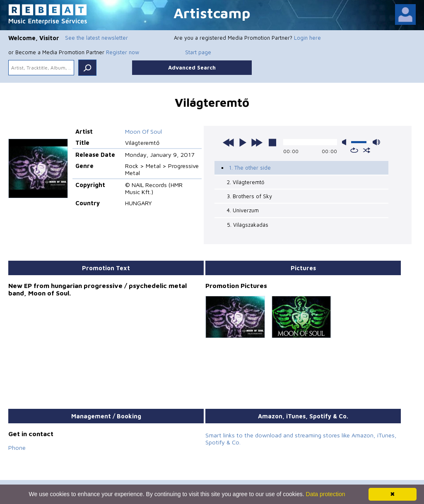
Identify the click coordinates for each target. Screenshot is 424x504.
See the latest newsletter (96, 38)
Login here (307, 38)
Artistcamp (212, 13)
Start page (198, 52)
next (257, 142)
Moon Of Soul (143, 131)
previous (229, 142)
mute (346, 142)
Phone (17, 448)
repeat (354, 150)
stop (272, 142)
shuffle (367, 150)
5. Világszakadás (248, 225)
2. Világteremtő (246, 182)
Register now (123, 52)
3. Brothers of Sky (249, 196)
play (243, 142)
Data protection (326, 494)
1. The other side (250, 168)
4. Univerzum (243, 210)
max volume (376, 142)
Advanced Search (192, 67)
